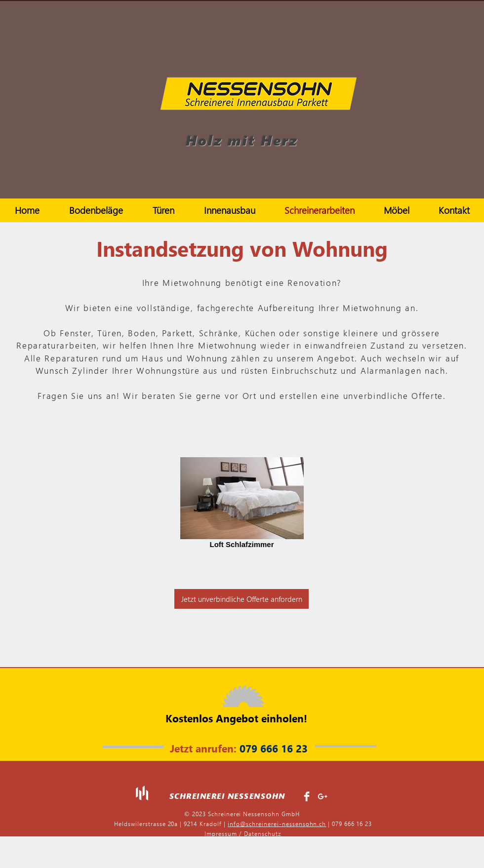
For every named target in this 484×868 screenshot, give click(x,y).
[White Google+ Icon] (323, 796)
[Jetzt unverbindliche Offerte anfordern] (242, 599)
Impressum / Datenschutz (243, 834)
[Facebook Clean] (307, 796)
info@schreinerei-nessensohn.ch (277, 824)
